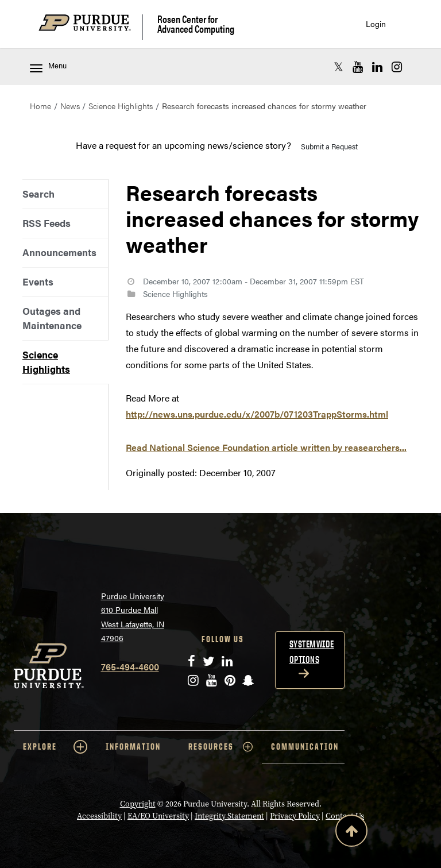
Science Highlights (121, 106)
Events (38, 281)
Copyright (138, 804)
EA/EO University (158, 816)
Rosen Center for (196, 24)
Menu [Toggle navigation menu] (48, 66)
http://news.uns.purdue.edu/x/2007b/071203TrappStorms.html (257, 414)
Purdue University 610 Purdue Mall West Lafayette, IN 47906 (133, 617)
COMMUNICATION (305, 747)
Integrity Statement (229, 816)
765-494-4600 (130, 667)
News (70, 106)
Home (40, 106)
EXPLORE (55, 747)
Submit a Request (329, 146)
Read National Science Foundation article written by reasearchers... (266, 447)
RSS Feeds (47, 223)
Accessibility (99, 816)
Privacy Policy (295, 816)
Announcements (59, 252)
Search (38, 194)
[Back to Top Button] (351, 833)
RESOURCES (220, 747)
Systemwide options (312, 652)
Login (376, 24)
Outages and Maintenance (52, 318)
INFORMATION (133, 747)
